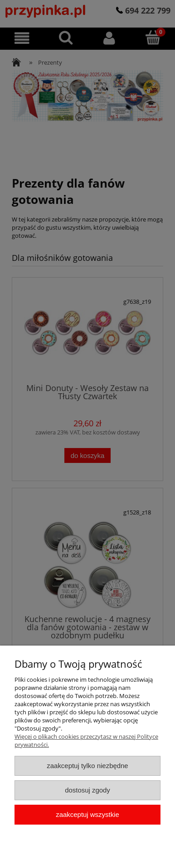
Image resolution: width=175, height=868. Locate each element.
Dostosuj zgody (87, 790)
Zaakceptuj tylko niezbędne (87, 766)
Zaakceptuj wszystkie (87, 814)
